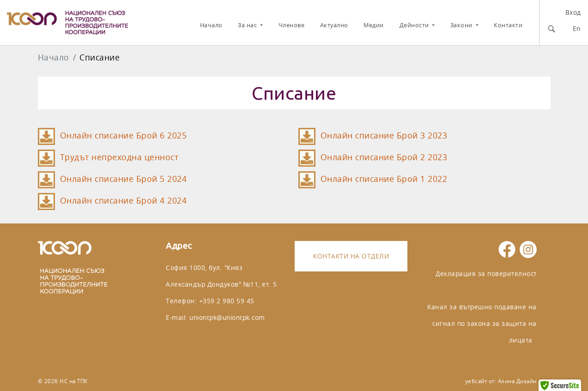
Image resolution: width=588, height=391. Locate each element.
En (577, 28)
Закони (462, 25)
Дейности (415, 25)
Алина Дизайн (517, 381)
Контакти (508, 25)
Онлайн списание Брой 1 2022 (384, 179)
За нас (248, 25)
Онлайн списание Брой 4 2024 (124, 201)
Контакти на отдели (351, 256)
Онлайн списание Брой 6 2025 (124, 135)
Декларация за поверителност (486, 274)
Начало (211, 25)
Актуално (334, 25)
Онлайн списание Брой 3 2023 (384, 135)
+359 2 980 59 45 (227, 301)
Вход (573, 12)
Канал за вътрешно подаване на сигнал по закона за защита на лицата (482, 323)
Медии (374, 25)
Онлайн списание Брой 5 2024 (124, 179)
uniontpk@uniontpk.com (227, 317)
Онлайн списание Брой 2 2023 (384, 157)
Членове (292, 25)
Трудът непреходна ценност (119, 157)
